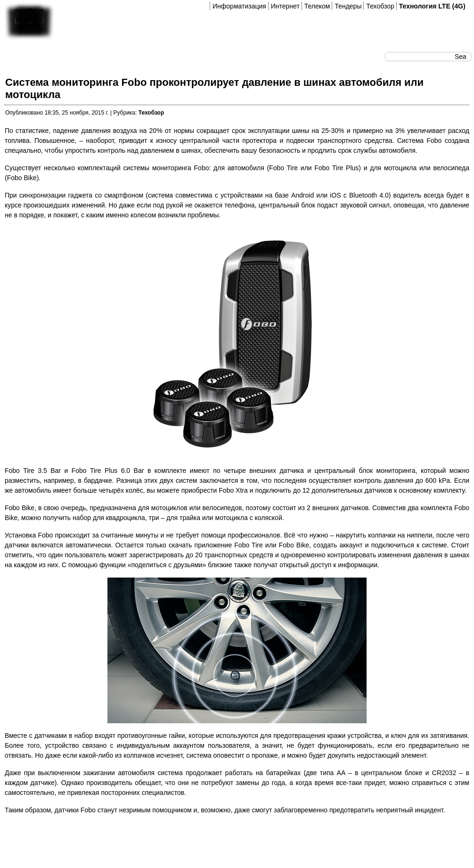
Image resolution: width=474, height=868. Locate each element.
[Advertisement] (176, 844)
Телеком (317, 6)
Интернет (285, 6)
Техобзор (380, 6)
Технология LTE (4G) (432, 6)
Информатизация (239, 6)
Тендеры (348, 6)
